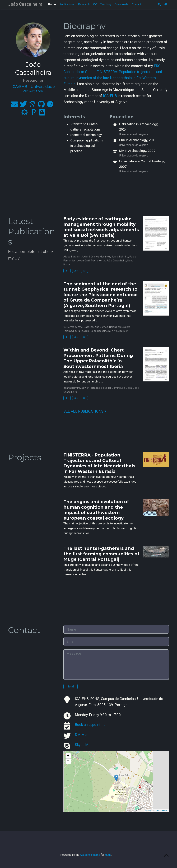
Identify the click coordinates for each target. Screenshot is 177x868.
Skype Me (83, 745)
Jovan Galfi (83, 261)
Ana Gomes (101, 327)
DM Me (81, 735)
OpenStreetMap (161, 810)
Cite (76, 271)
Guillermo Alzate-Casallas (78, 327)
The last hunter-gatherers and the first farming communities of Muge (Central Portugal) (101, 554)
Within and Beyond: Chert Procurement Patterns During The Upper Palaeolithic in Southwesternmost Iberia (98, 358)
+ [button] (68, 756)
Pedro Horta (98, 261)
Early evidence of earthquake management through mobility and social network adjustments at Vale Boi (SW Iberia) (101, 227)
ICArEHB (110, 96)
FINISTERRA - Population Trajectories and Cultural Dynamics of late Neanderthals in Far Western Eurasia (99, 463)
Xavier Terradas (91, 388)
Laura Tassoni (81, 331)
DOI (84, 271)
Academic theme (90, 855)
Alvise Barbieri (72, 257)
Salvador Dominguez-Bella (116, 388)
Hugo (108, 855)
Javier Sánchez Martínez (96, 257)
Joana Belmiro (120, 257)
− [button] (68, 761)
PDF (67, 271)
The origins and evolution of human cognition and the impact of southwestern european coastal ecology (96, 510)
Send (71, 686)
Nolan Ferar (116, 327)
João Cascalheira (25, 4)
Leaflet (148, 810)
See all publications (85, 411)
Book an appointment (92, 725)
